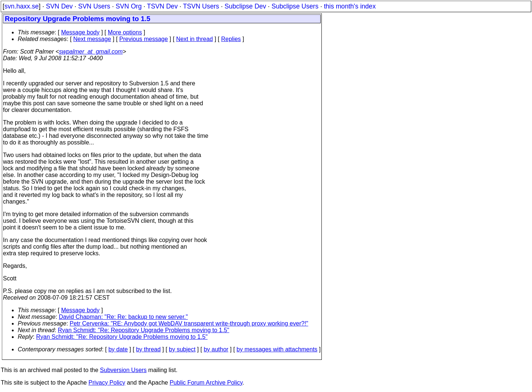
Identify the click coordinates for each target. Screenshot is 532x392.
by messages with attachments (277, 349)
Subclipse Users (295, 6)
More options (125, 32)
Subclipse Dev (245, 6)
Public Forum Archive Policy (206, 383)
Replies (231, 39)
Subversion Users (123, 370)
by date (118, 349)
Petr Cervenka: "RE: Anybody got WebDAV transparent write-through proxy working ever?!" (189, 323)
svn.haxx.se (22, 6)
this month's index (350, 6)
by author (216, 349)
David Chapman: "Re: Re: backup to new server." (123, 317)
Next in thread (195, 39)
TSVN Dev (162, 6)
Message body (80, 32)
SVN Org (129, 6)
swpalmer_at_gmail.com (91, 52)
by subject (182, 349)
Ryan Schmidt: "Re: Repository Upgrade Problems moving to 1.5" (144, 330)
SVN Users (94, 6)
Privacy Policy (107, 383)
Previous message (144, 39)
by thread (148, 349)
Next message (92, 39)
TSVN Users (201, 6)
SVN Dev (59, 6)
